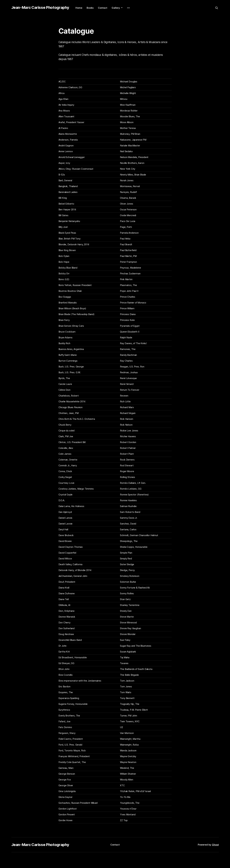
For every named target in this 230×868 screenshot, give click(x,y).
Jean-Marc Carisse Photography (40, 7)
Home (79, 8)
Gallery (116, 8)
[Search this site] (217, 8)
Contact (103, 8)
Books (90, 8)
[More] (128, 8)
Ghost (215, 845)
